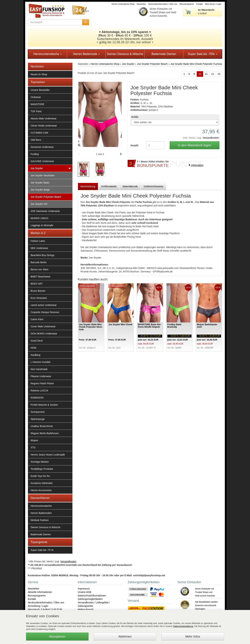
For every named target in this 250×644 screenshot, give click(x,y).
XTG (33, 448)
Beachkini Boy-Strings (42, 255)
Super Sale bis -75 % (42, 550)
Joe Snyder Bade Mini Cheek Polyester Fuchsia (196, 64)
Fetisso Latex (38, 241)
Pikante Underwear (41, 376)
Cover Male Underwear (43, 326)
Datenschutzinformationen (92, 596)
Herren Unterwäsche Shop (123, 4)
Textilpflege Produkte (42, 469)
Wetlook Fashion (40, 520)
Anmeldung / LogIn (38, 606)
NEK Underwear (39, 248)
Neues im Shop (39, 74)
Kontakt (199, 4)
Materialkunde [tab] (130, 186)
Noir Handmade (39, 369)
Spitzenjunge (38, 419)
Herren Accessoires (41, 490)
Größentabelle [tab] (109, 186)
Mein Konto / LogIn (213, 4)
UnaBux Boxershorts (42, 426)
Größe (135, 117)
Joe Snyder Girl (39, 204)
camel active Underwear (44, 305)
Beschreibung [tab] (88, 186)
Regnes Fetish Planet (42, 383)
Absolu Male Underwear (43, 118)
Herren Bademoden (41, 513)
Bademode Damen (164, 54)
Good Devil (37, 341)
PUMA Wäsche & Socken (44, 405)
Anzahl (134, 145)
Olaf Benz (36, 140)
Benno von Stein (39, 269)
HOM (33, 348)
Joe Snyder (37, 168)
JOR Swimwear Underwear (45, 211)
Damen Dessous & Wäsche (125, 54)
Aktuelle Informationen (40, 592)
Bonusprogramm (187, 4)
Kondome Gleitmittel (41, 483)
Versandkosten (211, 138)
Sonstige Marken (40, 462)
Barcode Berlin (39, 262)
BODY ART (37, 284)
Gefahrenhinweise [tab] (154, 186)
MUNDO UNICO (39, 218)
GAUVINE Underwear (42, 161)
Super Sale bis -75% (203, 54)
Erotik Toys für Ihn (40, 476)
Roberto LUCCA (39, 391)
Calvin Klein (37, 319)
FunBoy (35, 154)
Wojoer (34, 440)
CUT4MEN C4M (39, 133)
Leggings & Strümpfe (42, 225)
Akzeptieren (57, 637)
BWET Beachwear (40, 277)
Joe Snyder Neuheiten (43, 175)
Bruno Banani (38, 291)
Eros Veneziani (39, 298)
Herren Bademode (86, 54)
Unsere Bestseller (40, 90)
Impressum (84, 589)
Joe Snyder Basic (40, 183)
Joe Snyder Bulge (40, 190)
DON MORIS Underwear (44, 334)
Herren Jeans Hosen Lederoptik (48, 455)
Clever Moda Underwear (44, 126)
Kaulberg (35, 355)
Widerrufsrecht (86, 609)
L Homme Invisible (41, 362)
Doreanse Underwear (42, 147)
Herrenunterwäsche (47, 54)
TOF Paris (36, 111)
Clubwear (36, 97)
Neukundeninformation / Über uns (163, 4)
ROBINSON (37, 398)
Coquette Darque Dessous (45, 312)
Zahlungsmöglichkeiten (90, 599)
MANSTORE (37, 104)
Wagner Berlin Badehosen (45, 433)
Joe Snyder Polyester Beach (46, 197)
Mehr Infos (193, 637)
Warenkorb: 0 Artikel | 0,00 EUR (45, 609)
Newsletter (141, 4)
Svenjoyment (38, 412)
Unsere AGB (85, 592)
